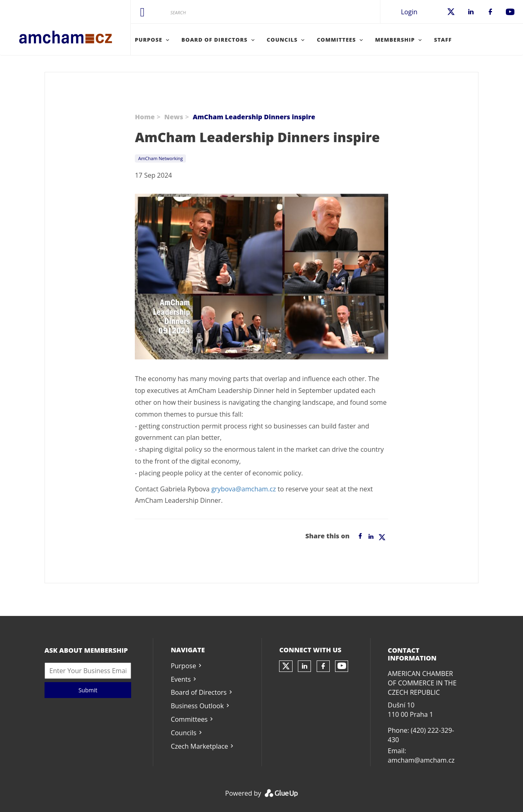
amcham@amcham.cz (421, 760)
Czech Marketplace (199, 746)
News (174, 117)
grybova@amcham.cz (244, 489)
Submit (88, 690)
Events (181, 679)
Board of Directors (199, 692)
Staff (443, 40)
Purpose (183, 666)
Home (145, 117)
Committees (189, 719)
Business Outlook (197, 706)
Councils (184, 733)
